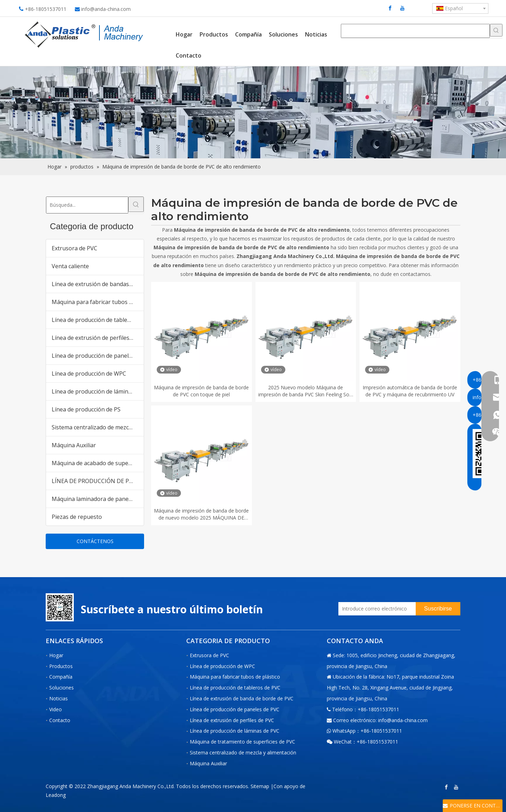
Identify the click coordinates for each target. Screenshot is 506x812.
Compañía (61, 677)
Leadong (56, 795)
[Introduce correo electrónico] (375, 609)
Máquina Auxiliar (74, 445)
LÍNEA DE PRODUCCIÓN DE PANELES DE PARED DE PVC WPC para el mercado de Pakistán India (98, 481)
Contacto (60, 720)
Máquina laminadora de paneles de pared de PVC (98, 499)
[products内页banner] (253, 113)
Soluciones (61, 688)
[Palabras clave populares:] (496, 30)
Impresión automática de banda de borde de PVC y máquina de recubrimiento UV (410, 391)
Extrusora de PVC (74, 248)
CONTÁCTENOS (95, 541)
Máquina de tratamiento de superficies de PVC (242, 742)
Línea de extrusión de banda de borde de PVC (242, 698)
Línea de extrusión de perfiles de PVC (98, 338)
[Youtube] (402, 8)
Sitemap (260, 786)
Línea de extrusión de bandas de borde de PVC (98, 284)
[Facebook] (390, 8)
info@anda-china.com (106, 9)
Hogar (56, 655)
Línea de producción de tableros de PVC (98, 320)
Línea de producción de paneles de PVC (98, 356)
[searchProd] (415, 31)
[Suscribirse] (438, 609)
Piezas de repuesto (77, 517)
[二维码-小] (60, 607)
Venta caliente (70, 266)
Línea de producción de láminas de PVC (98, 391)
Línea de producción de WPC (89, 374)
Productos (61, 666)
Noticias (59, 698)
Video (56, 709)
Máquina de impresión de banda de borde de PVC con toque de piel (201, 391)
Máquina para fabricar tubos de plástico (98, 302)
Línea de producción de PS (86, 409)
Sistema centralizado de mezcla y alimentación (98, 427)
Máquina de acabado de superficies (98, 463)
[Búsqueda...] (87, 205)
